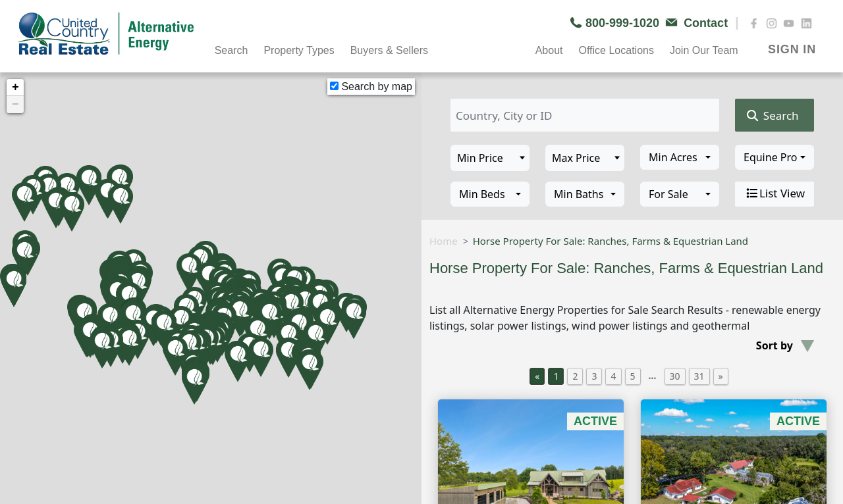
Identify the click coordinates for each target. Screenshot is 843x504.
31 (699, 376)
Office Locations (616, 50)
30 (675, 376)
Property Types (299, 50)
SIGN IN (792, 49)
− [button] (15, 105)
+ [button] (15, 88)
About (549, 50)
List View (775, 193)
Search (231, 50)
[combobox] (680, 157)
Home (444, 241)
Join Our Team (704, 50)
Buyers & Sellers (389, 50)
